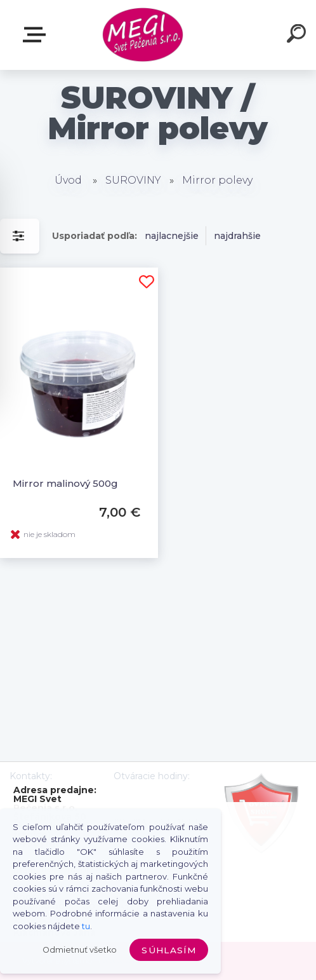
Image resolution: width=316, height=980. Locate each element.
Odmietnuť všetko (80, 950)
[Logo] (143, 35)
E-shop (37, 35)
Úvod (68, 180)
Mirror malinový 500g (65, 483)
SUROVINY (133, 180)
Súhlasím (169, 950)
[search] (298, 36)
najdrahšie (237, 236)
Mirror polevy (217, 180)
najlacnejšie (172, 236)
